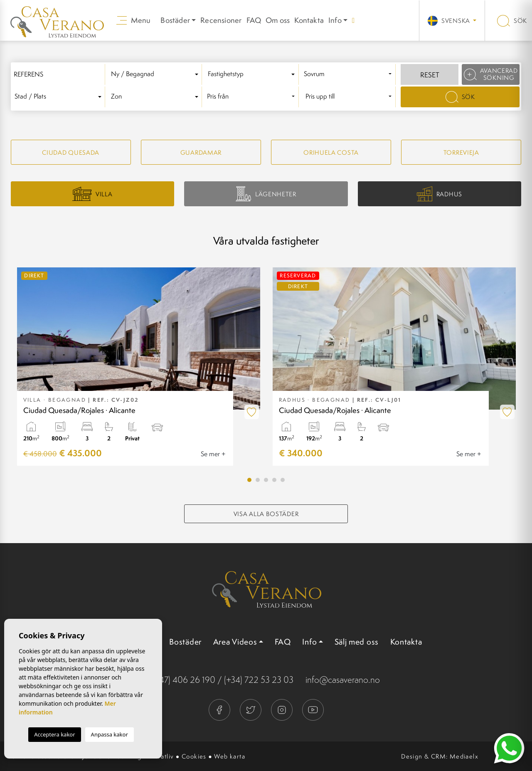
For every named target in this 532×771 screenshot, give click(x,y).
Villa (92, 194)
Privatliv (162, 756)
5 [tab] (283, 480)
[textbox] (156, 74)
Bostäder (185, 642)
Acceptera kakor (54, 734)
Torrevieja (461, 152)
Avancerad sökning (491, 74)
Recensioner (221, 20)
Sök (512, 21)
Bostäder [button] (175, 20)
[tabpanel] (139, 367)
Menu (133, 20)
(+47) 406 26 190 (184, 680)
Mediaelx (464, 756)
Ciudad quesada (71, 152)
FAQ (254, 20)
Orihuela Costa (331, 152)
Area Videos (235, 642)
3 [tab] (266, 480)
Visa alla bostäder (266, 514)
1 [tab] (249, 480)
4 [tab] (274, 480)
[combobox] (156, 74)
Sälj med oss (357, 642)
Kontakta (309, 20)
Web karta (230, 756)
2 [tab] (258, 480)
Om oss (278, 20)
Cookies (194, 756)
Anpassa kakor (110, 734)
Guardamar (201, 152)
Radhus (440, 194)
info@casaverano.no (343, 680)
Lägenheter (266, 194)
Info (335, 20)
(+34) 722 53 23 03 (259, 680)
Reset (430, 75)
